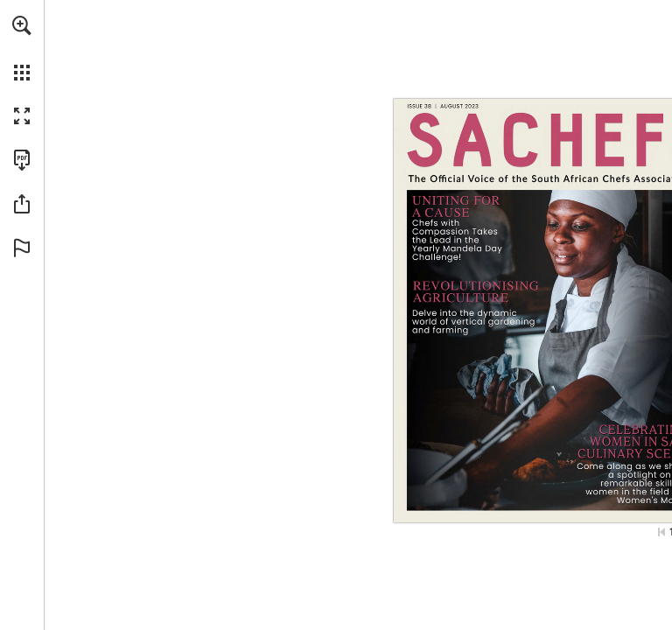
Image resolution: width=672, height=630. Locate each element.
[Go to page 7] (462, 229)
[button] (22, 25)
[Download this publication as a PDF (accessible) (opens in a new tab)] (22, 160)
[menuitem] (22, 48)
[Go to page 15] (490, 311)
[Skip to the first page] (661, 532)
